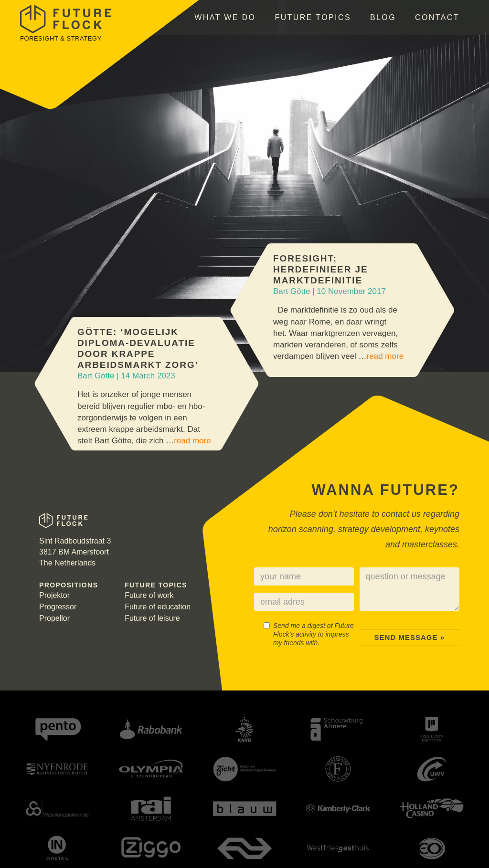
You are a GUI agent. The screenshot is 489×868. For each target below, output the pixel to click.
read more (385, 356)
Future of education (158, 607)
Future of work (149, 595)
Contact (437, 17)
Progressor (58, 607)
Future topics (313, 17)
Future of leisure (152, 618)
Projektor (54, 595)
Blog (383, 17)
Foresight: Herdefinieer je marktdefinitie (320, 269)
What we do (225, 17)
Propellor (54, 618)
